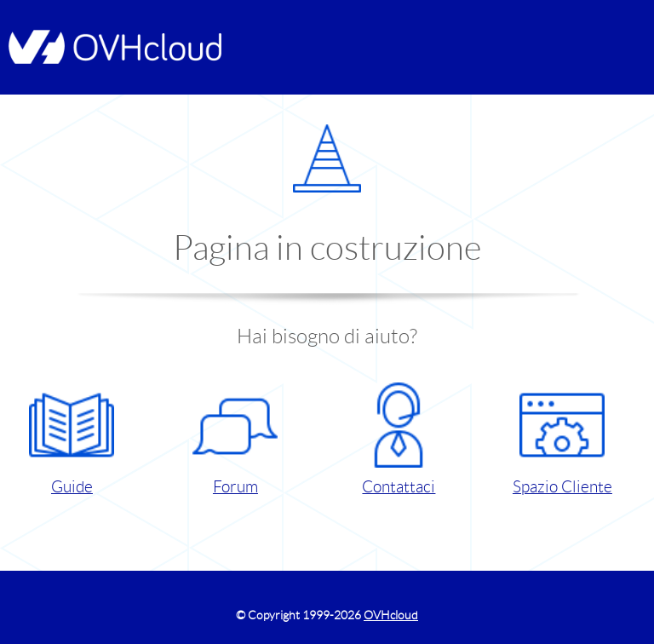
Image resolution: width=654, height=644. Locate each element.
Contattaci (399, 439)
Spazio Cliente (562, 439)
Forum (235, 439)
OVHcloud (391, 615)
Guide (72, 439)
